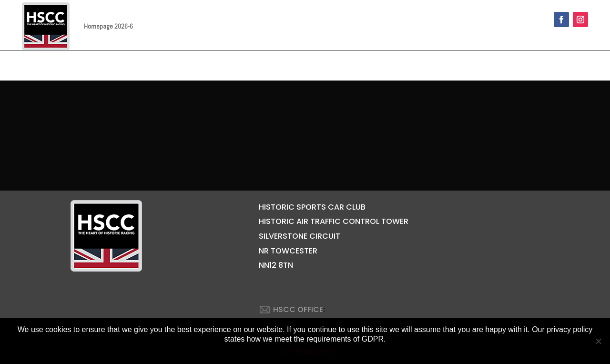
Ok (286, 351)
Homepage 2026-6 (108, 26)
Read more (315, 351)
